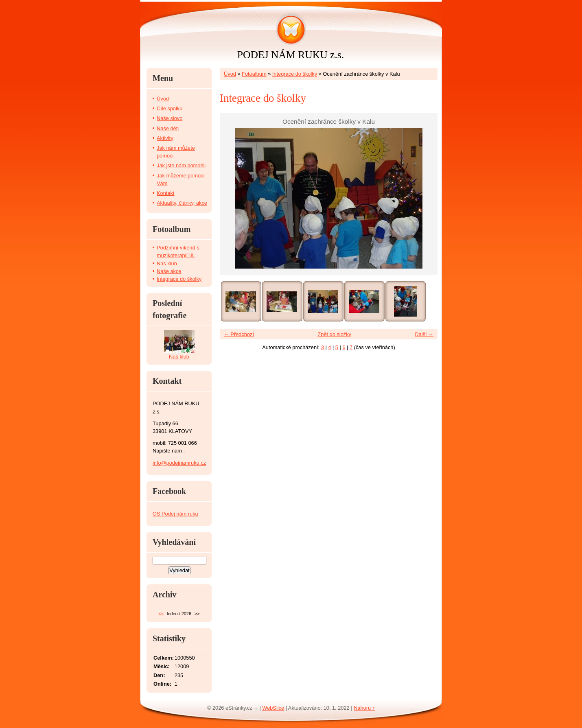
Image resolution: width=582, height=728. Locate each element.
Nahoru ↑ (364, 708)
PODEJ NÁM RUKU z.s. (291, 55)
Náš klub (167, 263)
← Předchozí (239, 334)
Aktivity (165, 138)
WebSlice (273, 708)
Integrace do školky (295, 74)
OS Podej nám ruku (175, 514)
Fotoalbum (254, 74)
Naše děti (168, 128)
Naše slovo (170, 118)
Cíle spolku (170, 108)
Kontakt (165, 193)
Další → (424, 334)
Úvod (230, 74)
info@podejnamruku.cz (179, 463)
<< (161, 614)
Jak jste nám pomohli (181, 165)
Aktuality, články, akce (182, 203)
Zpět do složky (334, 334)
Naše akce (169, 271)
